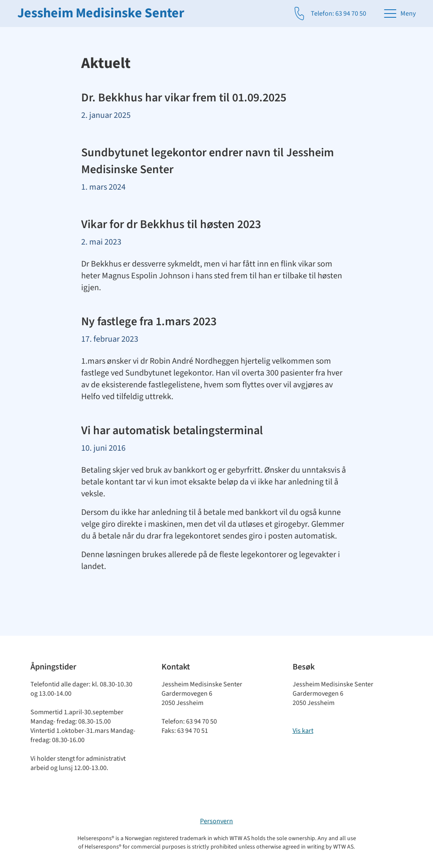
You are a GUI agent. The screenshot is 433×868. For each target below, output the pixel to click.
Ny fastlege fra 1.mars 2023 (149, 321)
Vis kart (303, 731)
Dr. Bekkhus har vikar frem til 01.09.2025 (184, 98)
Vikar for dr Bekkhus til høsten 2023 (171, 224)
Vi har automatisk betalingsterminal (172, 430)
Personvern (216, 821)
